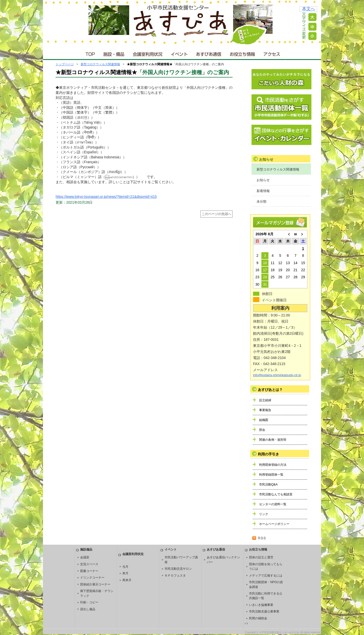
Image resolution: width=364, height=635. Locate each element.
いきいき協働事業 (261, 605)
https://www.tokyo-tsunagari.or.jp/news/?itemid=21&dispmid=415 (106, 197)
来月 (125, 573)
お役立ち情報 (242, 53)
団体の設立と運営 (261, 557)
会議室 (85, 557)
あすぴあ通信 (209, 53)
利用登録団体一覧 (271, 475)
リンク (264, 514)
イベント (179, 53)
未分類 (261, 202)
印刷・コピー (89, 602)
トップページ (65, 64)
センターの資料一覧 (273, 504)
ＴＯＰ (89, 53)
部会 (262, 430)
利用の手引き (268, 454)
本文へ (309, 9)
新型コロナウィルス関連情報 (100, 64)
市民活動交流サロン (178, 569)
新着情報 (263, 191)
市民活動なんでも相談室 (276, 494)
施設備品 (86, 549)
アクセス (272, 53)
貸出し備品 (88, 609)
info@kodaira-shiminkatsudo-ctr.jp (277, 375)
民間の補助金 (258, 618)
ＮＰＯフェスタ (175, 576)
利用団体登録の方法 (273, 465)
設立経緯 (265, 400)
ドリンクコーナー (92, 578)
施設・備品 (114, 53)
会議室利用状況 (148, 53)
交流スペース (89, 564)
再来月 (127, 580)
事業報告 (265, 410)
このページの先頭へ (217, 214)
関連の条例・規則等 (273, 440)
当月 (125, 567)
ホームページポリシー (274, 524)
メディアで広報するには (266, 576)
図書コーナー (89, 571)
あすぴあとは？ (270, 390)
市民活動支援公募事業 (264, 611)
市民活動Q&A (268, 484)
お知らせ (263, 180)
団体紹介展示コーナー (95, 584)
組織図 (264, 420)
